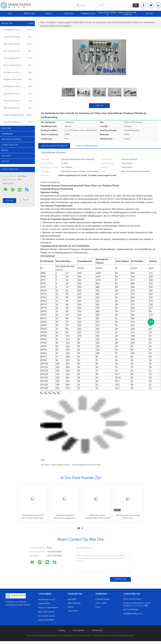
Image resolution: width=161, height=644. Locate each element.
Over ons (68, 14)
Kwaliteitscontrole (108, 14)
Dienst (71, 607)
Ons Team (73, 611)
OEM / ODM (101, 603)
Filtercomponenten (17, 108)
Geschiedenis (74, 603)
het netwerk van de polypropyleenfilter (18, 51)
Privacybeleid (79, 630)
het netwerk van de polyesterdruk (18, 94)
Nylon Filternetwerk (17, 44)
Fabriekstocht (88, 14)
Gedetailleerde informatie (54, 146)
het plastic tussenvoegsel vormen (55, 465)
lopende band (103, 599)
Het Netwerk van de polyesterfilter (18, 30)
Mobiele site (97, 630)
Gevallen (6, 156)
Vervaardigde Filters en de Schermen (18, 58)
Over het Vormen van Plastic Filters (18, 122)
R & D (98, 607)
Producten (29, 14)
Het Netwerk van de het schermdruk (18, 87)
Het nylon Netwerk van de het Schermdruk (18, 101)
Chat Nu (149, 14)
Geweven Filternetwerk (17, 37)
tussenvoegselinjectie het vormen (86, 465)
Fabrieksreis (7, 134)
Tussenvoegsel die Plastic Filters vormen (18, 115)
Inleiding (72, 599)
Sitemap (62, 630)
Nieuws (5, 150)
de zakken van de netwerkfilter (17, 72)
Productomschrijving (87, 146)
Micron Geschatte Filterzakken (17, 65)
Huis (10, 14)
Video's (49, 14)
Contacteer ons (10, 145)
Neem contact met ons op (127, 14)
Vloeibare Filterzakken (17, 79)
